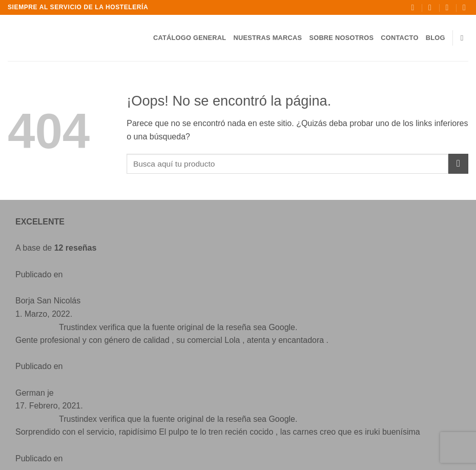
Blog (436, 38)
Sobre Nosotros (341, 38)
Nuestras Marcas (267, 38)
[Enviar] (458, 164)
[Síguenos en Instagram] (79, 398)
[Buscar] (464, 38)
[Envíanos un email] (100, 398)
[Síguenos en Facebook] (59, 398)
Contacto (399, 38)
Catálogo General (190, 38)
